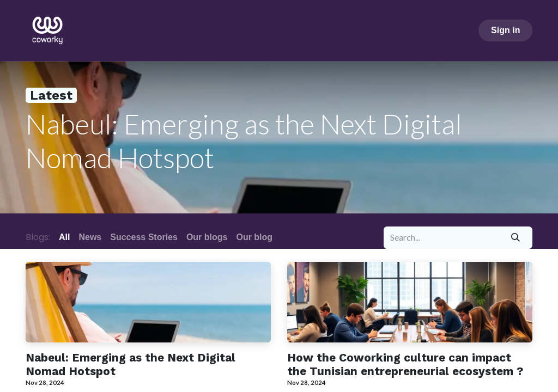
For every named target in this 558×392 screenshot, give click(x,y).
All (64, 237)
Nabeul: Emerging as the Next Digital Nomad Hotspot (131, 365)
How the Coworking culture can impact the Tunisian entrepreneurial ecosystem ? (405, 365)
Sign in (505, 30)
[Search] (516, 237)
